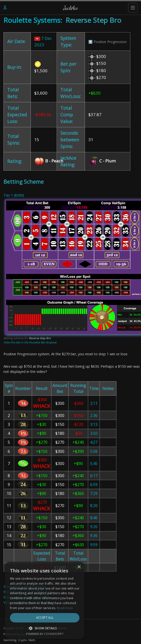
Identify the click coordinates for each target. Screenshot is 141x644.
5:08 (94, 451)
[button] (70, 628)
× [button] (130, 582)
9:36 (94, 536)
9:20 (94, 527)
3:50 (94, 433)
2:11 (94, 403)
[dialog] (70, 608)
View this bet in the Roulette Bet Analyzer (30, 342)
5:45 (94, 464)
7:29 (94, 493)
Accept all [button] (71, 618)
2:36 (94, 415)
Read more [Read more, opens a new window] (117, 608)
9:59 (94, 545)
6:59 (94, 485)
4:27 (94, 442)
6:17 (94, 476)
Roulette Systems (32, 20)
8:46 (94, 518)
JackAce (70, 8)
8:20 (94, 506)
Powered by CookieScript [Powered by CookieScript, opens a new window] (71, 634)
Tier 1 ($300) (14, 195)
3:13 (94, 424)
